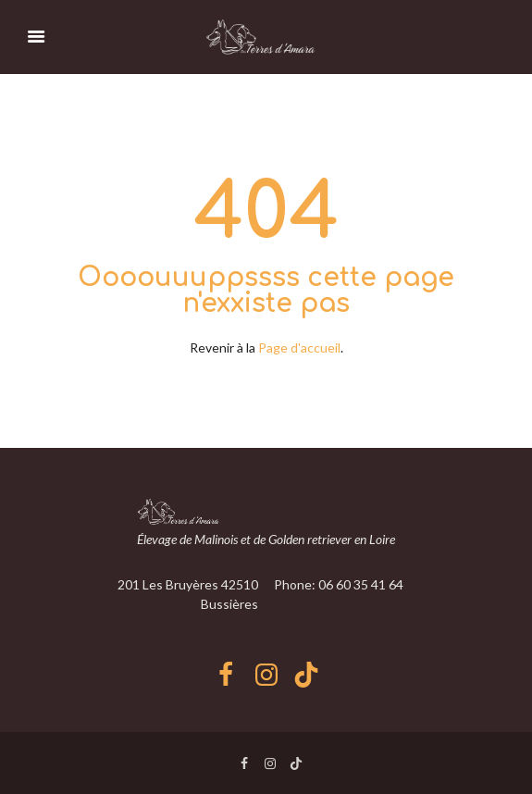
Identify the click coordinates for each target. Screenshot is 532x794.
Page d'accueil (299, 347)
